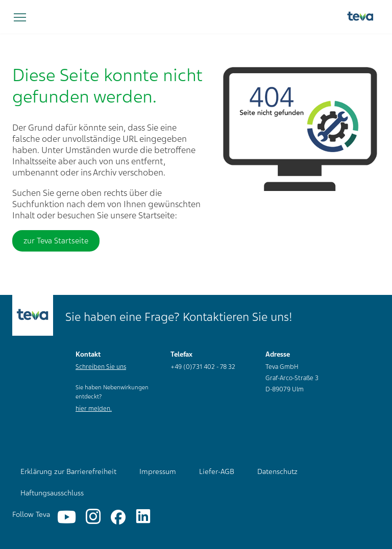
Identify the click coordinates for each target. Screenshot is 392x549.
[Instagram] (93, 517)
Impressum (158, 471)
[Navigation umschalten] (20, 18)
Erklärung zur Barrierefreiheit (68, 471)
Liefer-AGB (217, 471)
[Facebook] (118, 517)
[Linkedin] (143, 517)
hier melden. (94, 409)
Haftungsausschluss (52, 493)
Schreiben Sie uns (101, 367)
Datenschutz (277, 471)
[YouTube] (67, 517)
